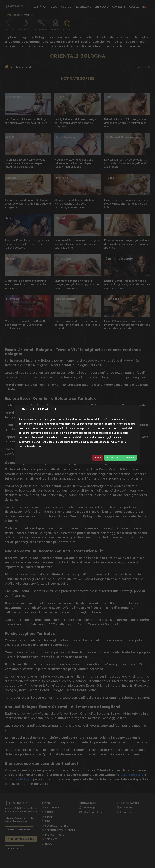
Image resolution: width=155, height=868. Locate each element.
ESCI (98, 458)
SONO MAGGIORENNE (120, 458)
